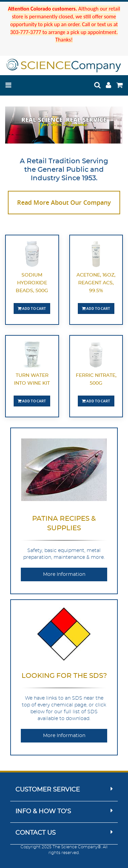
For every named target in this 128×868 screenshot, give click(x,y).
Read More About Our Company (64, 202)
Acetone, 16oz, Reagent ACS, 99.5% (96, 283)
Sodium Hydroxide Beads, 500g (32, 283)
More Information (64, 574)
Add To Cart (32, 308)
